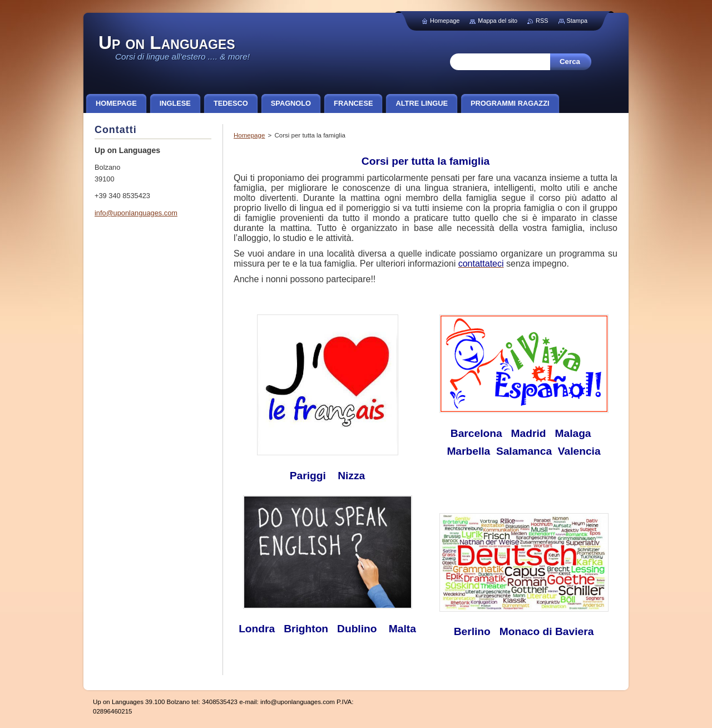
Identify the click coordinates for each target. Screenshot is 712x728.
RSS (542, 21)
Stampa (577, 21)
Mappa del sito (498, 21)
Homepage (249, 135)
